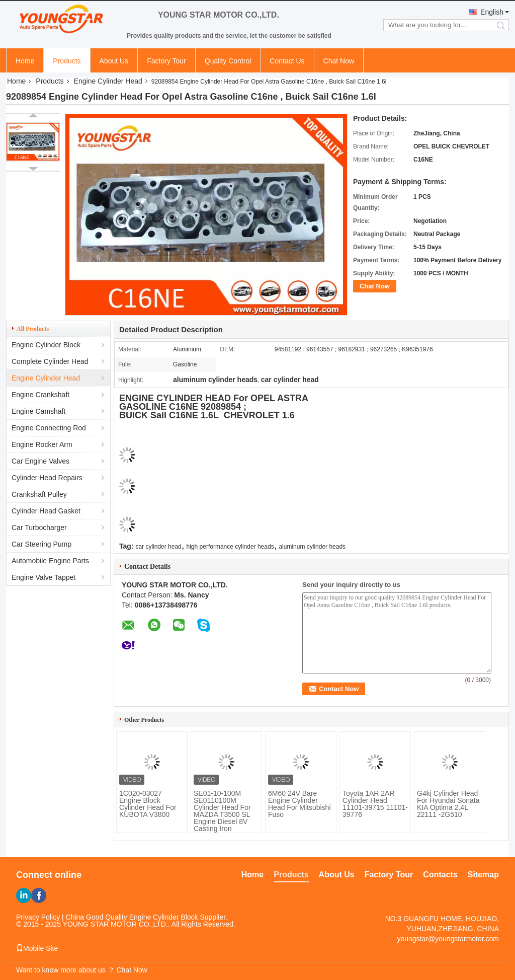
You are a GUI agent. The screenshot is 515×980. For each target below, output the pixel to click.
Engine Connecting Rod (49, 428)
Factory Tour (166, 61)
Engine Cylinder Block (46, 345)
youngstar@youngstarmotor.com (448, 939)
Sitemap (483, 875)
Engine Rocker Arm (42, 444)
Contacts (440, 875)
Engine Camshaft (38, 411)
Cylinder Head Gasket (46, 511)
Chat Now (339, 61)
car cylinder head (158, 547)
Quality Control (228, 61)
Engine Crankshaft (40, 395)
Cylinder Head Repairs (47, 478)
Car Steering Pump (41, 544)
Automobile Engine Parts (50, 561)
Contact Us (287, 61)
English (492, 12)
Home (25, 61)
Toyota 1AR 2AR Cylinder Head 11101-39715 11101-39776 (375, 804)
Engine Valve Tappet (44, 577)
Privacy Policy (38, 917)
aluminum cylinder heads (312, 547)
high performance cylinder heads (230, 547)
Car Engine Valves (40, 461)
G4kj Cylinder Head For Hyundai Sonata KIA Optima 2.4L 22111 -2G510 (448, 804)
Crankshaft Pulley (39, 494)
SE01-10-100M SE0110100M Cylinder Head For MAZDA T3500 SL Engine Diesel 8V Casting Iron (222, 811)
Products (67, 61)
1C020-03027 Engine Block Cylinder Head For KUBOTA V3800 (148, 804)
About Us (114, 61)
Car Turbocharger (39, 527)
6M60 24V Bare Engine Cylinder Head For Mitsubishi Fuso (299, 804)
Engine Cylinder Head (108, 81)
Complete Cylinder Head (50, 361)
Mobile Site (37, 948)
